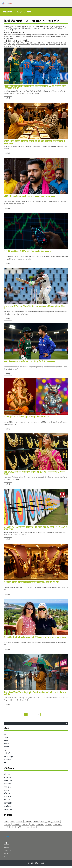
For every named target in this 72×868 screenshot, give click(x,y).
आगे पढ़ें (8, 98)
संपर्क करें (6, 855)
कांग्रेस (13, 829)
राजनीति (6, 749)
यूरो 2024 (27, 829)
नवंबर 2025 (7, 776)
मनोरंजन (6, 746)
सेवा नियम (6, 850)
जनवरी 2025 (8, 808)
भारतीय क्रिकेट (57, 826)
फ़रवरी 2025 (8, 805)
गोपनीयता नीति (7, 853)
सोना (33, 826)
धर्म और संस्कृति (8, 759)
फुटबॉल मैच (28, 823)
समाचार (6, 739)
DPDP (6, 858)
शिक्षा (5, 752)
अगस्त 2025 (8, 786)
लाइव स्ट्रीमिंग (16, 826)
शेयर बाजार (20, 823)
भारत (12, 823)
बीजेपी (7, 829)
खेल (5, 736)
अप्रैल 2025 (7, 799)
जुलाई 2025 (8, 789)
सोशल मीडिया (40, 826)
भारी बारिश (8, 826)
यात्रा (5, 765)
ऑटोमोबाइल (8, 762)
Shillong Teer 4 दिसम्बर (23, 12)
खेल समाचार (56, 823)
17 (46, 716)
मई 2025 (7, 795)
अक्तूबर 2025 (8, 779)
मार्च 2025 (7, 802)
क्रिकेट (7, 823)
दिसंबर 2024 (8, 811)
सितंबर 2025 (8, 783)
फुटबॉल (43, 823)
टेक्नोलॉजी (7, 755)
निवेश (49, 823)
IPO (34, 829)
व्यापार (6, 743)
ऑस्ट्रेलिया (49, 826)
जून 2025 (7, 792)
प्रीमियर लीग (25, 826)
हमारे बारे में (6, 847)
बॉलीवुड (36, 823)
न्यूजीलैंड (19, 829)
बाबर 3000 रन (7, 12)
